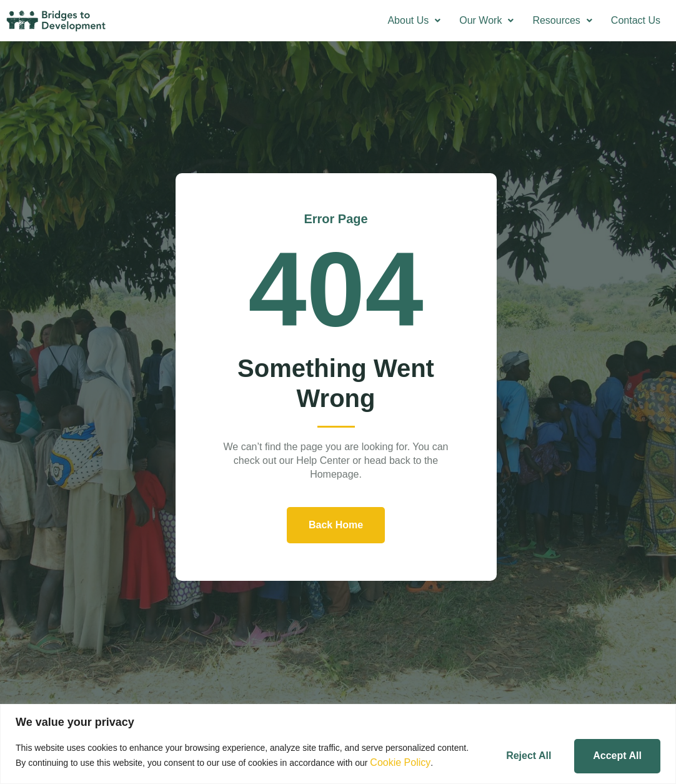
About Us (414, 20)
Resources (562, 20)
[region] (338, 739)
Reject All (519, 750)
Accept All (614, 750)
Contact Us (636, 20)
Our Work (486, 20)
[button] (414, 21)
